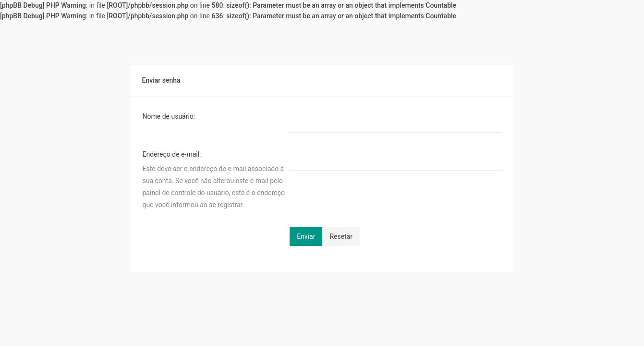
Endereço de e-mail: (172, 154)
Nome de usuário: (169, 116)
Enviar (306, 236)
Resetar (341, 236)
